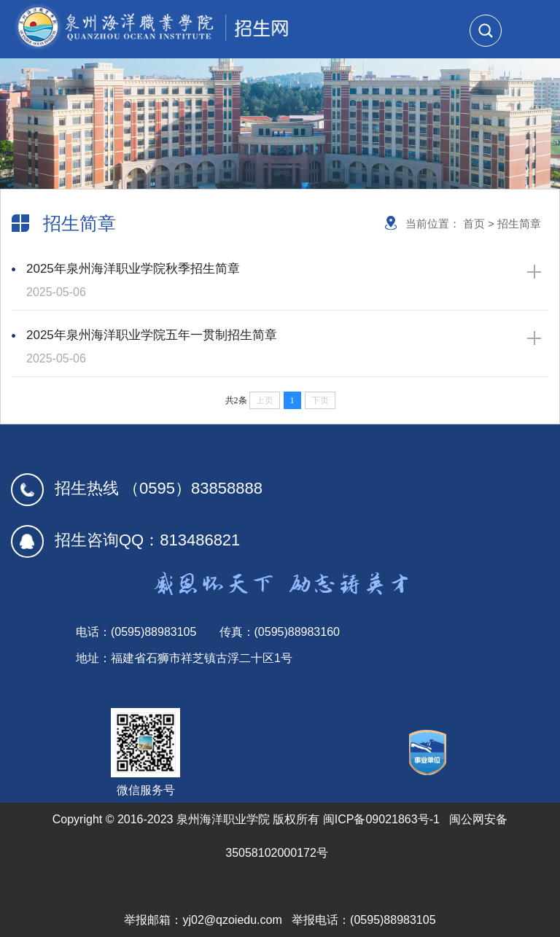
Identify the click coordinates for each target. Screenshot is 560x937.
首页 (474, 223)
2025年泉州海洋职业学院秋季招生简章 (276, 283)
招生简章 (519, 223)
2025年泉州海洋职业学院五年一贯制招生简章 (276, 349)
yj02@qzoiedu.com (232, 920)
